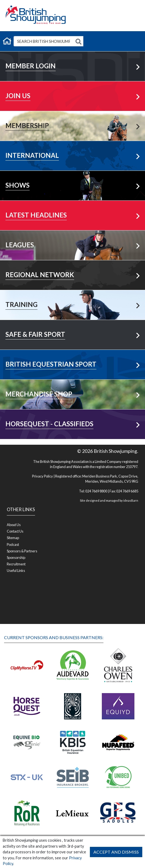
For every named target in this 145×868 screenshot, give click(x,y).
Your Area (72, 265)
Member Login (72, 56)
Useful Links (16, 571)
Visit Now (73, 355)
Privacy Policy (42, 476)
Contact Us (15, 531)
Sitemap (13, 538)
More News (72, 205)
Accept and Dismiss (116, 852)
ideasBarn (131, 500)
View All (73, 235)
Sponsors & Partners (22, 551)
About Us (14, 525)
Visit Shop (73, 384)
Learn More (72, 86)
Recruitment (16, 564)
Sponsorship (16, 558)
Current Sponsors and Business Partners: (54, 637)
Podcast (13, 544)
